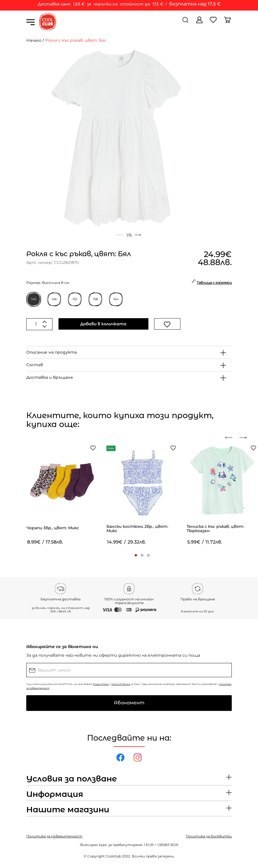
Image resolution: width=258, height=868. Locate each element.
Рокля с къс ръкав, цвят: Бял (76, 40)
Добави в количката (103, 324)
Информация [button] (55, 794)
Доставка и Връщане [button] (50, 377)
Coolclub (113, 856)
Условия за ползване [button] (71, 779)
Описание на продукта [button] (52, 352)
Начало (34, 40)
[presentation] (231, 438)
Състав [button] (35, 365)
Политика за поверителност (54, 836)
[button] (136, 555)
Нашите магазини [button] (68, 810)
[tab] (129, 352)
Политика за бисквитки (209, 836)
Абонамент (129, 703)
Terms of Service (121, 684)
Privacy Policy (101, 684)
